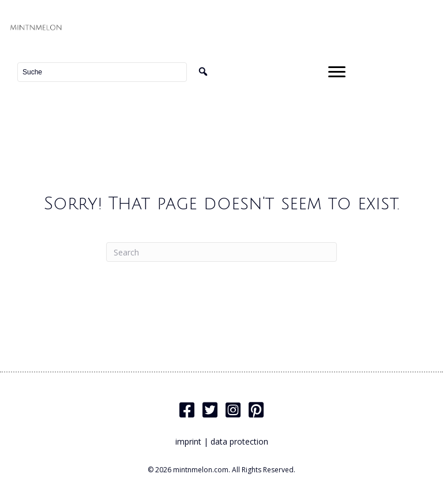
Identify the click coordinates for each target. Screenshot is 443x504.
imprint (188, 441)
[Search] (221, 252)
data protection (239, 441)
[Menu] (337, 72)
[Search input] (102, 72)
